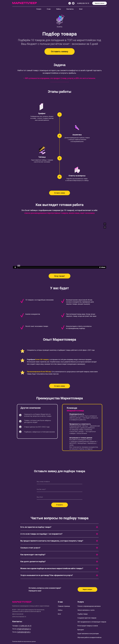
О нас (49, 9)
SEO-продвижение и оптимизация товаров (92, 622)
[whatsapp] (73, 3)
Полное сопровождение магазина (89, 606)
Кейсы (59, 9)
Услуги (39, 9)
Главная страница (64, 606)
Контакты (70, 9)
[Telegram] (70, 3)
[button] (60, 51)
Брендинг (81, 630)
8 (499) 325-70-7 (83, 3)
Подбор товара (83, 614)
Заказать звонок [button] (100, 3)
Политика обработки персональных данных (24, 641)
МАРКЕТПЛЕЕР (22, 602)
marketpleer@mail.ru (24, 632)
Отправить (60, 505)
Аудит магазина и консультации (88, 634)
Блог (81, 9)
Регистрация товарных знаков (88, 626)
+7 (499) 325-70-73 (25, 626)
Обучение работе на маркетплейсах (89, 637)
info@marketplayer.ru (24, 629)
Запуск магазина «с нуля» (86, 610)
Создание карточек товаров (87, 618)
